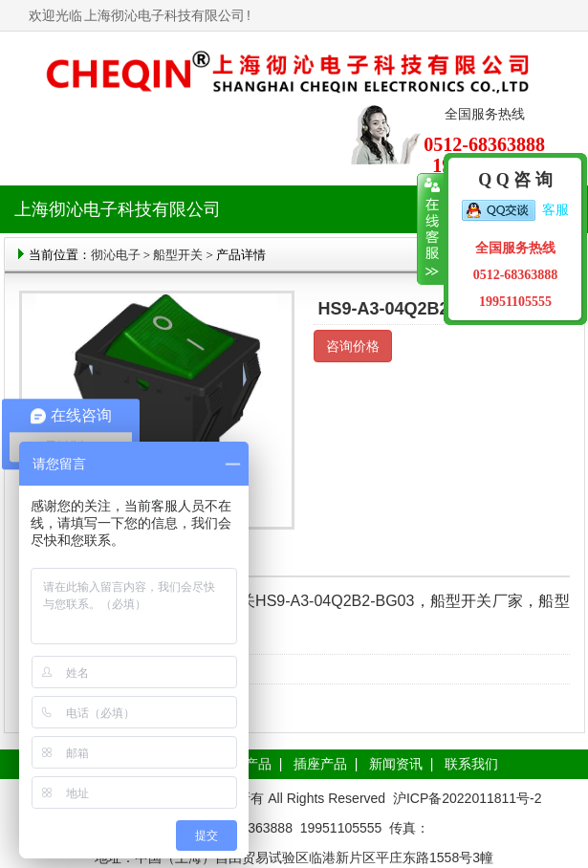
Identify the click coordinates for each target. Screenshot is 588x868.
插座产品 (320, 764)
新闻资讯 (396, 764)
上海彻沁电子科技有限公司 (164, 15)
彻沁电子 (116, 255)
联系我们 (471, 764)
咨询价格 (353, 346)
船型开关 (178, 255)
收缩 (431, 229)
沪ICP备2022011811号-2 (468, 798)
